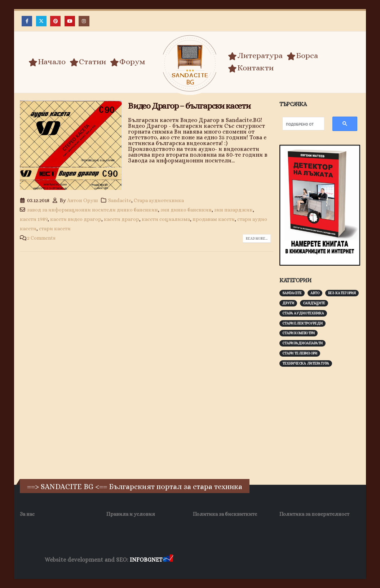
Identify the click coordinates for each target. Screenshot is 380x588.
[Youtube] (70, 21)
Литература (255, 56)
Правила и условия (131, 514)
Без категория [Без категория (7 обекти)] (342, 293)
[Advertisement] (330, 422)
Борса (302, 56)
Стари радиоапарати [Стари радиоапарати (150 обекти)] (302, 343)
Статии (88, 62)
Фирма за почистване (257, 560)
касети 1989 (34, 219)
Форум (128, 62)
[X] (41, 21)
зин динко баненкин (186, 210)
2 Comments (41, 238)
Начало (47, 62)
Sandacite (120, 200)
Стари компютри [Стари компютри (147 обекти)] (299, 333)
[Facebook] (27, 21)
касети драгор (121, 219)
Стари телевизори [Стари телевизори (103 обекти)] (300, 353)
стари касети (55, 228)
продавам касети (214, 219)
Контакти (251, 68)
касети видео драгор (76, 219)
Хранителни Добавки (200, 560)
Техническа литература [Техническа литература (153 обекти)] (306, 363)
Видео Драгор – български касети (189, 106)
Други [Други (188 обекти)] (288, 303)
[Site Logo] (190, 63)
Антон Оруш (83, 200)
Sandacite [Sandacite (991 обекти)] (292, 293)
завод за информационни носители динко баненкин (92, 210)
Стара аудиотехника (159, 200)
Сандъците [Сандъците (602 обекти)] (314, 303)
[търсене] (300, 124)
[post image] (71, 145)
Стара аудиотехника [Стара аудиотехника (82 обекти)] (303, 313)
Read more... (257, 238)
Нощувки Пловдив (310, 560)
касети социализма (166, 219)
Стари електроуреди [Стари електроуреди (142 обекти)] (302, 323)
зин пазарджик (233, 210)
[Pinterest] (55, 21)
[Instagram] (84, 21)
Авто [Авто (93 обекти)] (315, 293)
